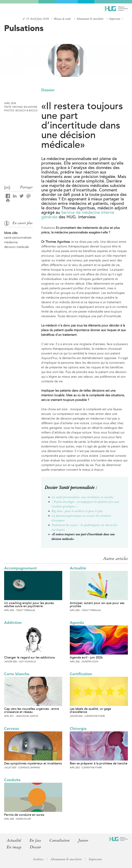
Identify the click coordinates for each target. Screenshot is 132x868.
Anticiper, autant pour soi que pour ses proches (97, 605)
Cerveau (12, 729)
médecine (11, 242)
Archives (38, 859)
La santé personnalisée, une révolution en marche (82, 497)
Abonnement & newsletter (90, 19)
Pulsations (24, 28)
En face (35, 840)
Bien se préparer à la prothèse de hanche (99, 763)
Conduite (12, 780)
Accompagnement (20, 568)
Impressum (115, 19)
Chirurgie (78, 729)
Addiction (13, 623)
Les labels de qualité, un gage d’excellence (90, 710)
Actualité (78, 568)
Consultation (60, 840)
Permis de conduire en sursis (24, 815)
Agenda (77, 623)
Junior (83, 840)
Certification (81, 674)
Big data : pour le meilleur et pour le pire (77, 511)
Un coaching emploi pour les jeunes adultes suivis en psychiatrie (29, 605)
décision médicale (16, 247)
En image (14, 847)
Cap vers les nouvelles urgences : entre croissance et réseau (32, 710)
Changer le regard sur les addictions (29, 657)
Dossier (48, 90)
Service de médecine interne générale (78, 215)
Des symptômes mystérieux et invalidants (33, 763)
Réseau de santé (62, 19)
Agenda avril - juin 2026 (86, 657)
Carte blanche (17, 674)
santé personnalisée (18, 238)
